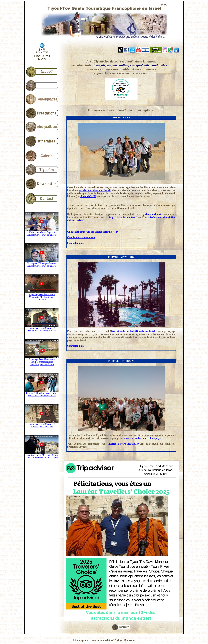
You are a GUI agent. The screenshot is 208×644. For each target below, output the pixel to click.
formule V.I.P (88, 196)
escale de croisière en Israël (95, 190)
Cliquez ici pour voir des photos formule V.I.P (92, 232)
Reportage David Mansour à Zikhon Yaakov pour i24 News (42, 328)
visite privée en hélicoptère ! (121, 217)
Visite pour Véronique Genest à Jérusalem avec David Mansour (42, 264)
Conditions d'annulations (81, 237)
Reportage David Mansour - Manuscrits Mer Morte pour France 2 (42, 296)
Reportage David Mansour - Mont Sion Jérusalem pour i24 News (42, 393)
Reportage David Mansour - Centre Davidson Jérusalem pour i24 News (42, 455)
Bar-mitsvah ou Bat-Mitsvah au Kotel (133, 331)
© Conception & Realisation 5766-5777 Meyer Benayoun (104, 640)
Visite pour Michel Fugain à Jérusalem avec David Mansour (42, 233)
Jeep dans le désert (150, 214)
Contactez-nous (76, 243)
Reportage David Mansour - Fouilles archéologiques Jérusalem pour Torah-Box (42, 361)
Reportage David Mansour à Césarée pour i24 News (42, 424)
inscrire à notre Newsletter (123, 444)
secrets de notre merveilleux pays (142, 438)
